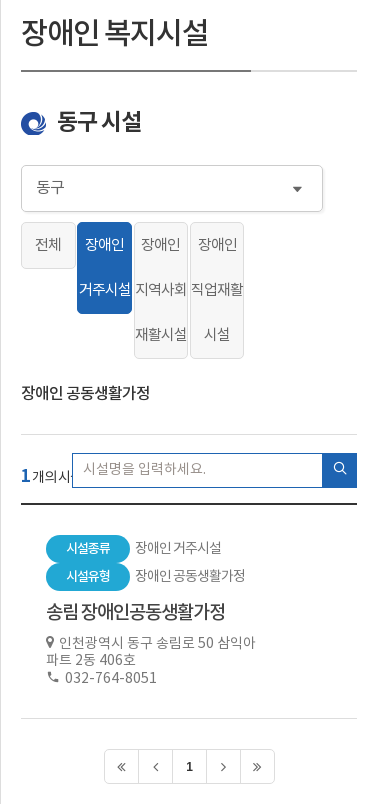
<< (121, 766)
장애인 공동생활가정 (85, 394)
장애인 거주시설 (105, 268)
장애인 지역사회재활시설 (161, 290)
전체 (48, 245)
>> (257, 766)
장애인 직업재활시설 (217, 290)
